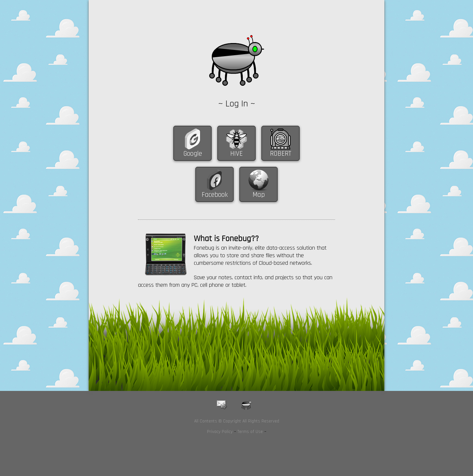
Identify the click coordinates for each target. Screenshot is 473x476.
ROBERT (281, 154)
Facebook (215, 195)
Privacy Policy (220, 432)
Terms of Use (250, 432)
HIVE (236, 154)
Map (259, 195)
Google (193, 154)
